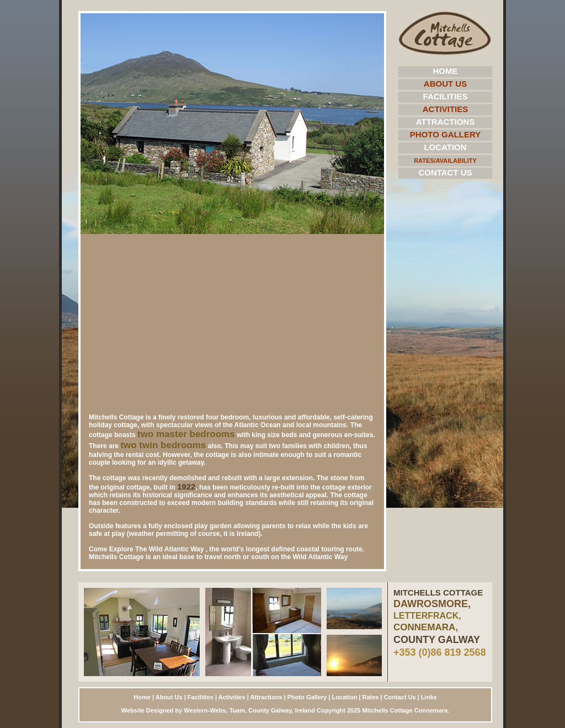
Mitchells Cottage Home (445, 33)
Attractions (445, 122)
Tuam (237, 710)
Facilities (446, 96)
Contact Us (445, 172)
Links (429, 697)
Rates (370, 697)
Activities (446, 109)
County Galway (270, 710)
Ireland (305, 710)
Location (445, 147)
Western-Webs (205, 710)
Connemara (431, 710)
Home (446, 71)
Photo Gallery (445, 134)
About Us (445, 84)
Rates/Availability (445, 161)
